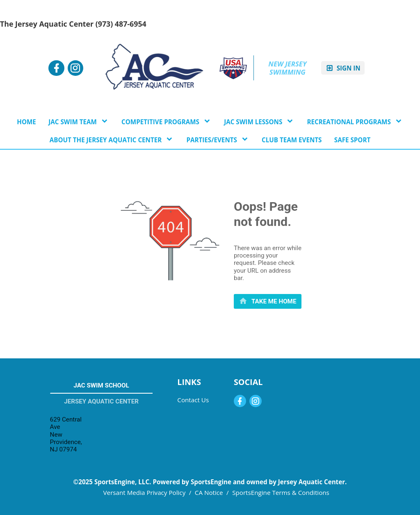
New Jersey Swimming (288, 68)
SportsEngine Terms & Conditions (281, 492)
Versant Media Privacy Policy (145, 492)
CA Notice (209, 492)
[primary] (268, 301)
